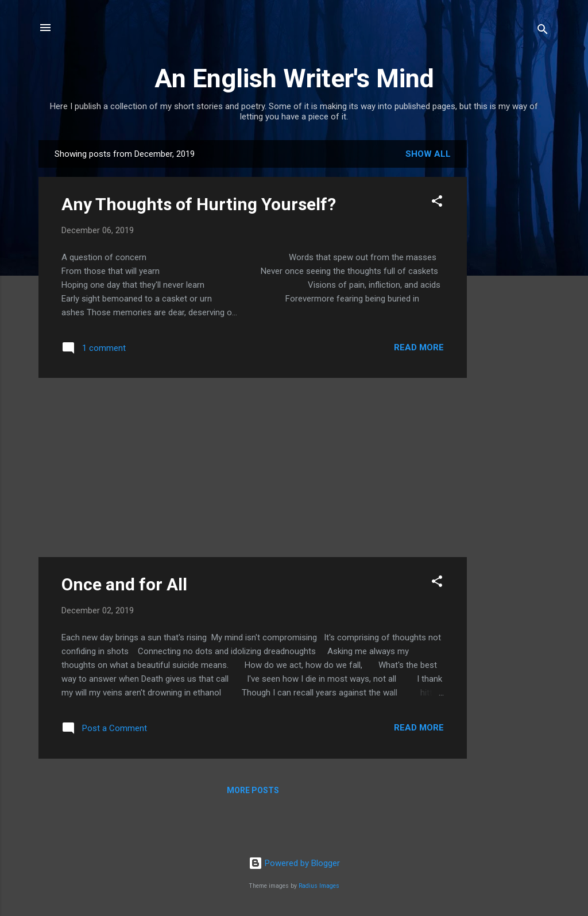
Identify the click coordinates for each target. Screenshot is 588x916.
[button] (437, 203)
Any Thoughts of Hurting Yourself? (199, 204)
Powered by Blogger (294, 863)
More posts (253, 790)
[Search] (543, 31)
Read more (419, 347)
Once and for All (124, 584)
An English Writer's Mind (294, 78)
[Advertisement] (513, 312)
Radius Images (319, 886)
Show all (428, 154)
